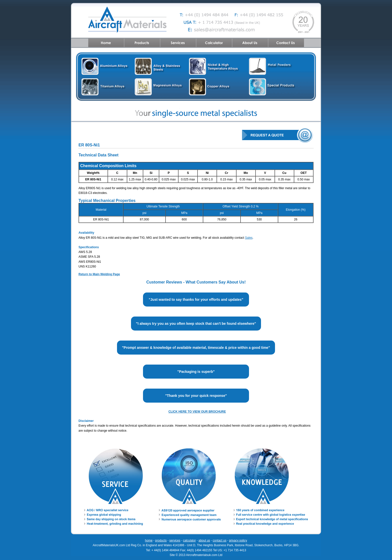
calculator (189, 540)
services (175, 540)
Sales (249, 238)
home (149, 540)
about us (204, 540)
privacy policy (238, 540)
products (161, 540)
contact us (220, 540)
